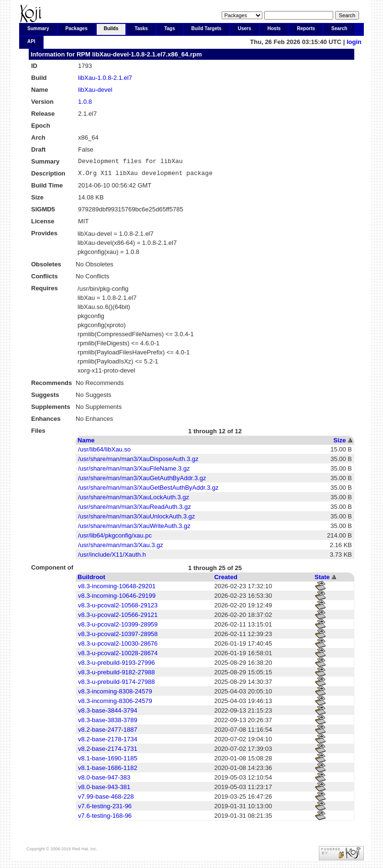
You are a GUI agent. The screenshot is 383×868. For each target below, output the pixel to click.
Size (339, 443)
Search (339, 28)
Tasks (141, 28)
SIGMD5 (43, 212)
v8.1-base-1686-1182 (108, 771)
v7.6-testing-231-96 (105, 809)
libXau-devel (95, 90)
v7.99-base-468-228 (106, 799)
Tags (170, 28)
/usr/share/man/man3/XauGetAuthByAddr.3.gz (142, 481)
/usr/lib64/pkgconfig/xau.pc (115, 538)
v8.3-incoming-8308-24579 (115, 694)
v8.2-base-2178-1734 (108, 742)
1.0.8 (85, 102)
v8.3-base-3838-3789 (108, 723)
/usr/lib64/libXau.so (104, 452)
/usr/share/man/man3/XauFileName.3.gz (134, 471)
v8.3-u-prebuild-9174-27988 (116, 685)
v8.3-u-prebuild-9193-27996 (116, 665)
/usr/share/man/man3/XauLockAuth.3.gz (134, 500)
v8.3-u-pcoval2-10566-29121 (118, 618)
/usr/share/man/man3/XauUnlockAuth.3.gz (136, 519)
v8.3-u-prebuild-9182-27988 (116, 675)
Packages (77, 28)
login (354, 42)
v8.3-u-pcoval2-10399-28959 (118, 627)
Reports (306, 28)
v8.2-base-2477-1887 (108, 732)
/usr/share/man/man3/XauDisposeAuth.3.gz (138, 462)
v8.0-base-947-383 (104, 780)
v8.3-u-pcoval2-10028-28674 (118, 656)
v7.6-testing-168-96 (105, 819)
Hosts (274, 28)
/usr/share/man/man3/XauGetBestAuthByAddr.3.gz (148, 490)
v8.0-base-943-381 (104, 790)
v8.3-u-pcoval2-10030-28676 (118, 646)
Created (225, 580)
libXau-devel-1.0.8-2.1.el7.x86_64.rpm (147, 54)
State (322, 580)
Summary (38, 28)
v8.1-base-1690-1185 (108, 761)
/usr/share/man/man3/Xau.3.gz (121, 548)
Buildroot (91, 580)
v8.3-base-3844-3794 (108, 713)
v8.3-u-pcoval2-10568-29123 (118, 608)
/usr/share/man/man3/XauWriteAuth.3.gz (134, 529)
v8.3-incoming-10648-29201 (117, 589)
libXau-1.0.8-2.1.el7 (105, 78)
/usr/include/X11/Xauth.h (112, 557)
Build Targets (207, 28)
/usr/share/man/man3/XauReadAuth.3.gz (135, 510)
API (31, 41)
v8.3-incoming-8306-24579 (115, 704)
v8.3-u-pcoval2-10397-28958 (118, 637)
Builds (111, 28)
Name (86, 443)
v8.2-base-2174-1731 (108, 752)
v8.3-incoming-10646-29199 (117, 599)
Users (245, 28)
